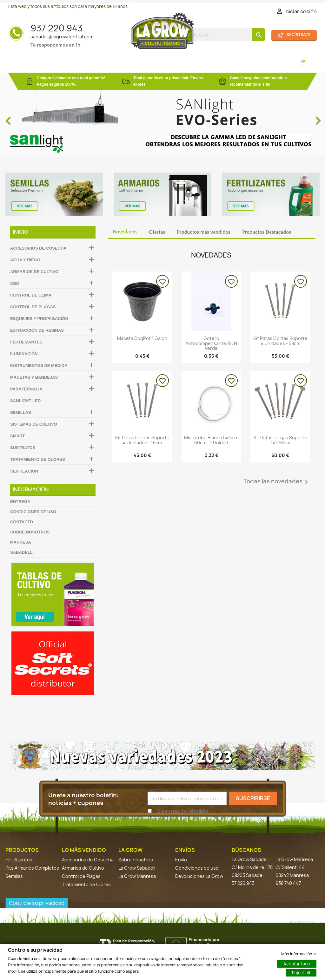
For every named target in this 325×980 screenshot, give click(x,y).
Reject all (301, 972)
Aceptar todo (297, 964)
